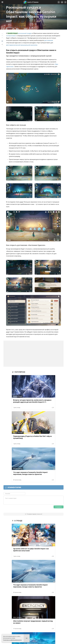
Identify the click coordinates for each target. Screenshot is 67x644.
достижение (49, 40)
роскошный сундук (25, 33)
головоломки (11, 36)
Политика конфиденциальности (12, 640)
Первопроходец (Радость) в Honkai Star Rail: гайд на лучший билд (32, 437)
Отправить (59, 507)
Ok (27, 638)
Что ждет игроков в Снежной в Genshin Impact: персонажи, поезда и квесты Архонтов (30, 473)
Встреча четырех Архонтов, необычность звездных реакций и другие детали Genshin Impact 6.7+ (32, 401)
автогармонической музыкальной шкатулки (22, 45)
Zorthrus (10, 28)
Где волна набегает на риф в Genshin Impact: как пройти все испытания (31, 550)
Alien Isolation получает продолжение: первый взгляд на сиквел (33, 622)
